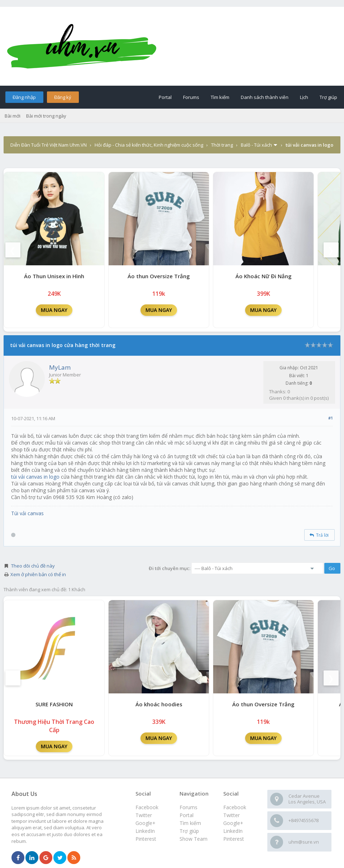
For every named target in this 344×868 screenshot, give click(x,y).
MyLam (60, 367)
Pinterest (234, 839)
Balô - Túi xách (256, 145)
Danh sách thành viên (265, 97)
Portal (165, 97)
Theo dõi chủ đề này (33, 566)
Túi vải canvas (27, 513)
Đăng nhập (24, 97)
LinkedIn (233, 831)
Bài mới (13, 116)
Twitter (231, 815)
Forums (191, 97)
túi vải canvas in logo (35, 477)
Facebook (235, 807)
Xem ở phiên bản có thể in (38, 574)
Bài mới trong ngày (46, 116)
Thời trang (222, 145)
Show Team (193, 839)
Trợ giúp (328, 97)
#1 (331, 418)
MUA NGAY (54, 310)
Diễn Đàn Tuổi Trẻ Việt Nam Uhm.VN (49, 145)
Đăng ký (63, 97)
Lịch (304, 97)
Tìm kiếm (220, 97)
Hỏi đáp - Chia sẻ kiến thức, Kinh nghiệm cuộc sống (149, 145)
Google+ (233, 823)
